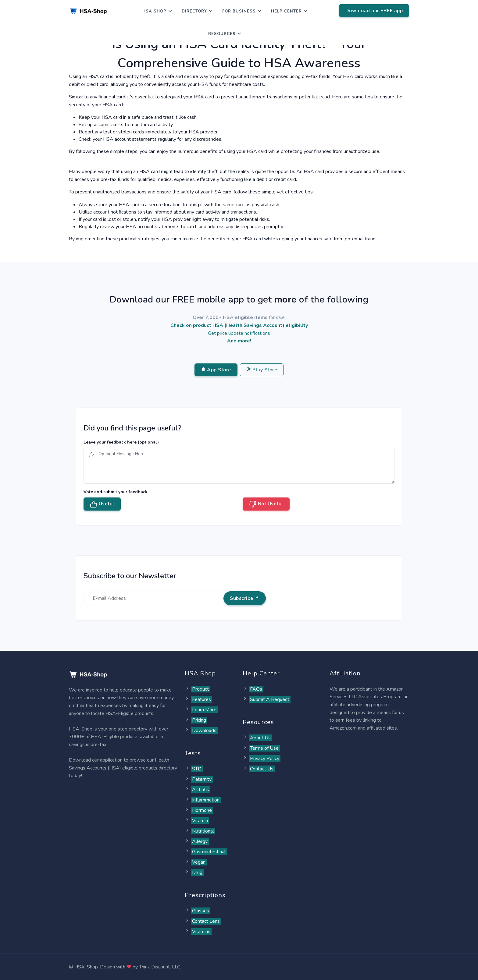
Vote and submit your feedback (116, 492)
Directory (194, 11)
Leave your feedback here (121, 442)
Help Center (286, 11)
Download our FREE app (374, 11)
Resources (222, 34)
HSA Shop (154, 11)
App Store (216, 370)
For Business (239, 11)
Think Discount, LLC (160, 967)
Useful (102, 504)
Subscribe (245, 598)
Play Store (262, 370)
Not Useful (266, 504)
